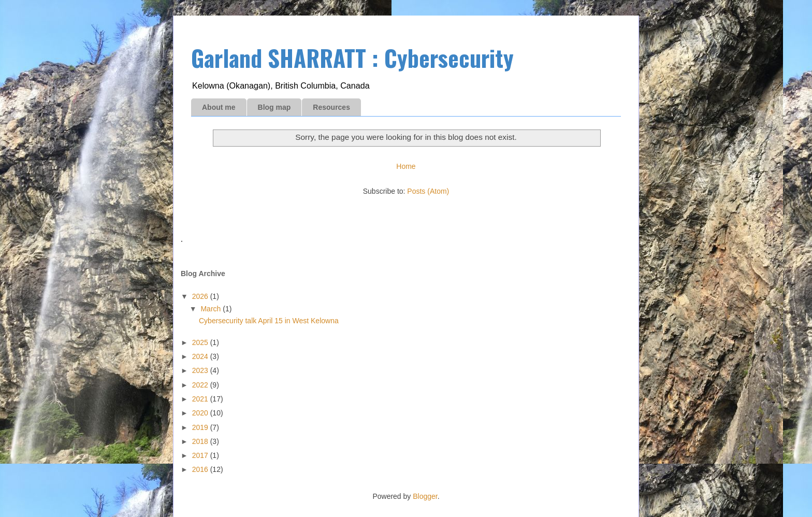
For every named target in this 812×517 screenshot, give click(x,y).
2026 (201, 296)
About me (219, 107)
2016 (201, 469)
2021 (201, 399)
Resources (331, 107)
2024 (201, 356)
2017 (201, 455)
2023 (201, 370)
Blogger (425, 496)
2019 (201, 427)
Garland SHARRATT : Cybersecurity (352, 58)
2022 (201, 385)
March (212, 309)
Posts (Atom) (428, 191)
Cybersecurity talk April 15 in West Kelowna (269, 321)
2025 (201, 342)
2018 (201, 441)
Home (406, 166)
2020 (201, 413)
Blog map (274, 107)
